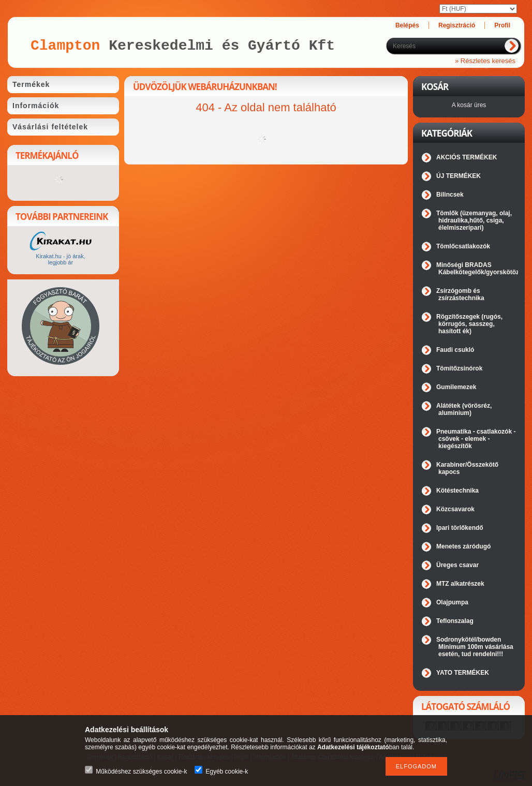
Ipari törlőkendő (460, 528)
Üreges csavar (457, 565)
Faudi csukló (455, 350)
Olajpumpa (452, 602)
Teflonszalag (455, 621)
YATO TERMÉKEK (463, 673)
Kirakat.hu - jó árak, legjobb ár (60, 259)
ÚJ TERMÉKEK (459, 176)
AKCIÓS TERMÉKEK (467, 157)
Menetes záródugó (463, 546)
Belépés (407, 25)
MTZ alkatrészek (460, 584)
